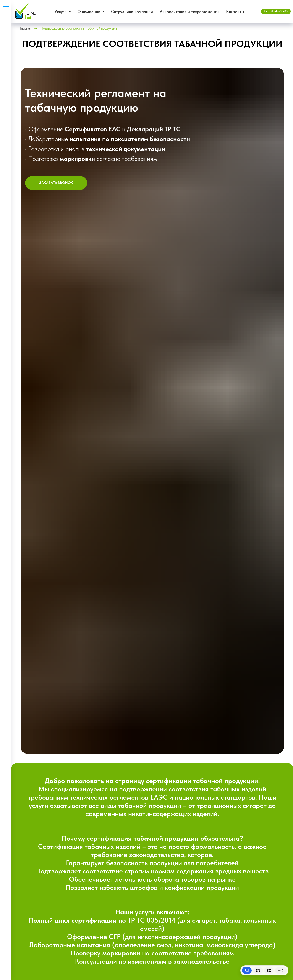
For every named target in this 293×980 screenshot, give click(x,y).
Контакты (235, 12)
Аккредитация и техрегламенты (190, 12)
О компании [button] (89, 12)
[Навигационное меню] (6, 7)
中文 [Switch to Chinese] (281, 970)
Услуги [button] (61, 12)
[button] (56, 183)
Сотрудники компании (132, 12)
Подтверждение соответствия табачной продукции (79, 28)
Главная (26, 28)
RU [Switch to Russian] (247, 970)
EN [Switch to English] (258, 970)
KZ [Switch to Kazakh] (269, 970)
